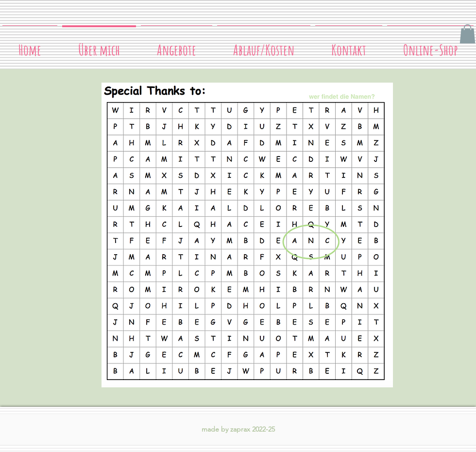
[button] (467, 34)
